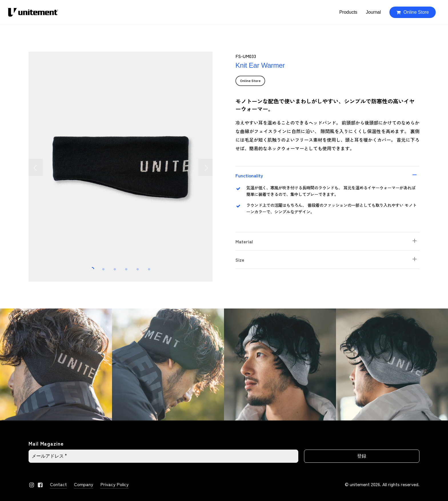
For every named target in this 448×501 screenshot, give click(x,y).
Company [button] (84, 484)
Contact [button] (58, 484)
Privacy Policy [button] (114, 484)
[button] (250, 81)
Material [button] (327, 241)
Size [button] (327, 260)
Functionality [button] (327, 175)
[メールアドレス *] (163, 456)
